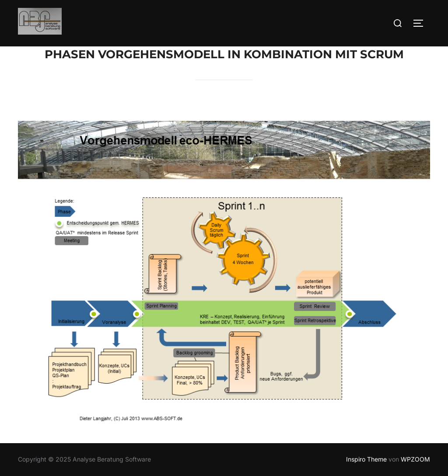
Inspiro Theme (366, 459)
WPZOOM (415, 459)
